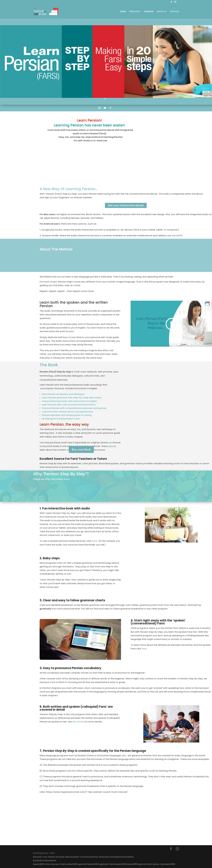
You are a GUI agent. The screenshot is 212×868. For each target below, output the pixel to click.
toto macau (52, 864)
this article (78, 722)
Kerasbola (50, 861)
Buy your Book (81, 450)
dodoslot (104, 857)
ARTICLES (175, 12)
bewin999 (39, 864)
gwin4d (83, 864)
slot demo (153, 864)
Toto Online (49, 857)
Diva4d (37, 857)
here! (95, 541)
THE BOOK (149, 12)
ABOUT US (162, 12)
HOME (123, 12)
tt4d (62, 864)
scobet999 (71, 864)
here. (145, 649)
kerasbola (116, 857)
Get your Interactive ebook (126, 205)
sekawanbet (72, 857)
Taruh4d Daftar (89, 857)
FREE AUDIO (135, 12)
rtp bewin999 (167, 864)
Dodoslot (38, 861)
